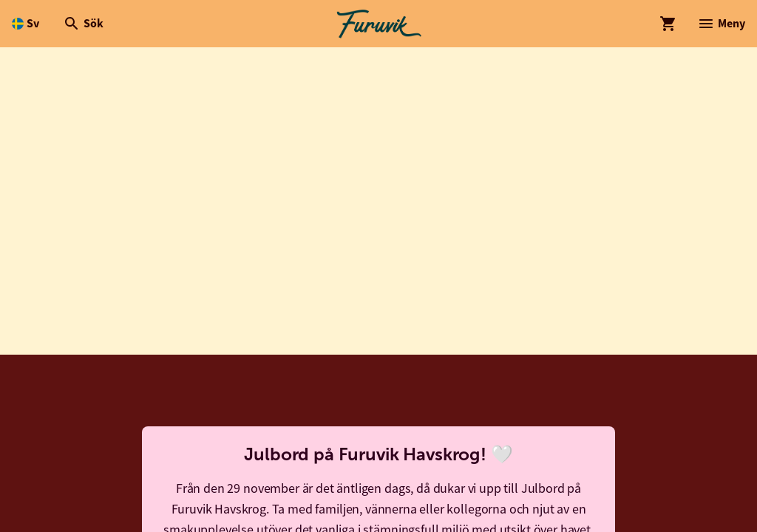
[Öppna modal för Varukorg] (668, 24)
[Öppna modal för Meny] (721, 24)
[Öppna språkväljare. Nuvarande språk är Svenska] (26, 24)
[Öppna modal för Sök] (83, 24)
